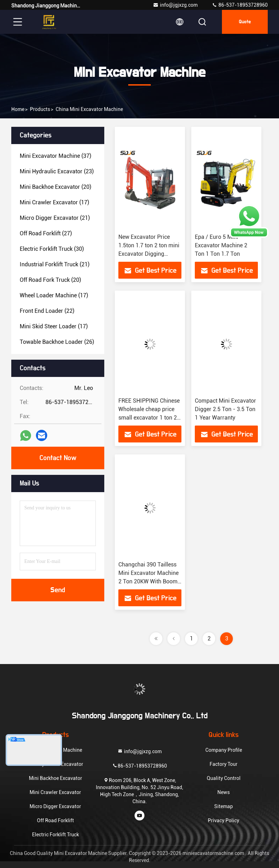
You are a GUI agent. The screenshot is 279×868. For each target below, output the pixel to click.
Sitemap (224, 806)
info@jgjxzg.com (175, 5)
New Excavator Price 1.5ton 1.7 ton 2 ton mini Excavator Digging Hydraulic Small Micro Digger (149, 254)
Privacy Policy (224, 820)
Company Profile (224, 750)
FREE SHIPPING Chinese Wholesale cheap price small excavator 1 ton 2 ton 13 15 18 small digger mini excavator (149, 418)
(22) (47, 311)
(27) (46, 233)
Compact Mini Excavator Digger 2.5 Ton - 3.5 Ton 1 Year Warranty (225, 409)
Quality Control (224, 778)
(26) (57, 342)
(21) (55, 218)
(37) (55, 156)
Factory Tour (224, 764)
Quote (245, 22)
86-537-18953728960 (240, 5)
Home (18, 109)
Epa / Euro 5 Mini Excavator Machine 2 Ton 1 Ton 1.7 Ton (221, 245)
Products (40, 109)
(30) (52, 249)
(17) (54, 202)
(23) (57, 171)
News (224, 792)
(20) (55, 187)
